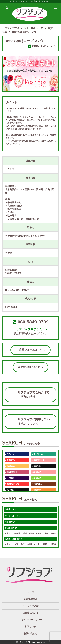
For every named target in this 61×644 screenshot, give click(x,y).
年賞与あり (37, 484)
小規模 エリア (11, 509)
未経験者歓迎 (11, 472)
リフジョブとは (31, 606)
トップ (31, 592)
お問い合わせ (31, 633)
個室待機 (36, 466)
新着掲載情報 (31, 599)
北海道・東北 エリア (14, 539)
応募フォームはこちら (30, 350)
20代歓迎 (36, 472)
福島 (30, 544)
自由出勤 (10, 490)
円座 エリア (10, 522)
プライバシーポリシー (31, 620)
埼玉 (32, 534)
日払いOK (10, 454)
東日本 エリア (11, 528)
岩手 (22, 544)
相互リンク (31, 627)
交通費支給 (10, 460)
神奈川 (16, 534)
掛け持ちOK (11, 466)
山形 (15, 544)
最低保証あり (38, 460)
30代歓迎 (10, 478)
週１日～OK (38, 454)
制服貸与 (36, 490)
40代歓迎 (36, 478)
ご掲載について (31, 613)
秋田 (37, 544)
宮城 (8, 544)
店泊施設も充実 (12, 484)
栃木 (46, 534)
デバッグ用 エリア (13, 516)
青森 (44, 544)
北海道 (52, 544)
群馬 (53, 534)
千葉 (24, 534)
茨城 (39, 534)
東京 (8, 534)
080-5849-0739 (44, 46)
